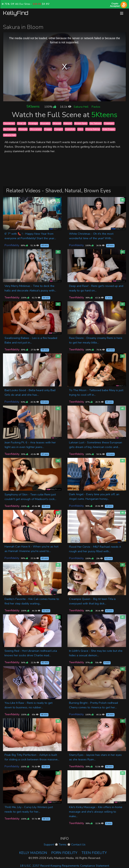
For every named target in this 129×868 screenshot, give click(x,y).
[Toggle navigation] (122, 13)
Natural (68, 123)
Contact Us (78, 844)
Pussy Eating (93, 129)
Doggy (48, 129)
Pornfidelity (12, 245)
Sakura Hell (81, 107)
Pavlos (96, 107)
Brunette (45, 123)
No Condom (10, 129)
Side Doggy (109, 129)
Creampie (109, 123)
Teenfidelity (12, 297)
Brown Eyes (81, 123)
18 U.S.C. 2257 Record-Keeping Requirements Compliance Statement (64, 866)
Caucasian (9, 123)
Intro (80, 129)
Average (33, 123)
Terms (63, 844)
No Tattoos (96, 123)
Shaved (57, 123)
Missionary (36, 129)
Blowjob (23, 129)
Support (49, 844)
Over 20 (22, 123)
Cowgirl (58, 129)
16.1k (66, 107)
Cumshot (70, 129)
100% (50, 107)
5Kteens (33, 106)
